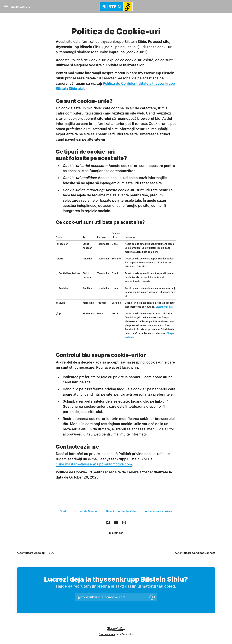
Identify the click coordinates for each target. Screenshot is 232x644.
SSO (52, 553)
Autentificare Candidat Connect (195, 553)
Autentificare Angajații (31, 553)
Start (63, 511)
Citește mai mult (165, 307)
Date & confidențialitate (121, 511)
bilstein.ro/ (116, 533)
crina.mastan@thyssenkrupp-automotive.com (94, 464)
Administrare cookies (159, 511)
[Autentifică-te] (152, 597)
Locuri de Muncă (86, 511)
